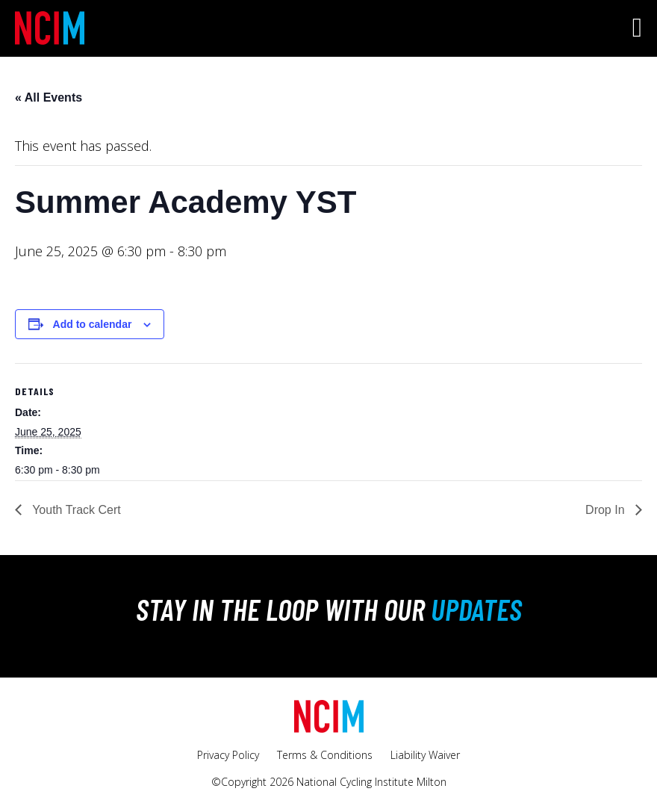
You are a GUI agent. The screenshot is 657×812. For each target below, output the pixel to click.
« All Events (49, 97)
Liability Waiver (425, 755)
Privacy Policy (228, 755)
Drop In (607, 510)
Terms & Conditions (325, 755)
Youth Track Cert (75, 510)
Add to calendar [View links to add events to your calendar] (93, 324)
